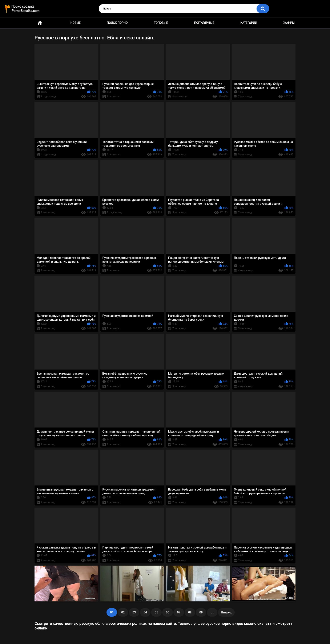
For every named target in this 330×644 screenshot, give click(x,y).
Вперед (226, 612)
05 (156, 612)
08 (190, 612)
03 (134, 612)
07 (179, 612)
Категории (249, 23)
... (212, 612)
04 (145, 612)
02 (123, 612)
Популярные (204, 23)
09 (201, 612)
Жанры (289, 23)
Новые (76, 23)
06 (168, 612)
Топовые (161, 23)
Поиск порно (117, 23)
